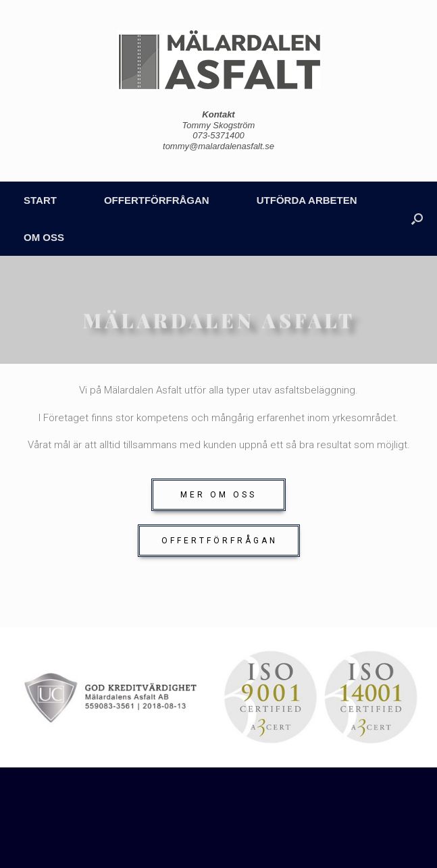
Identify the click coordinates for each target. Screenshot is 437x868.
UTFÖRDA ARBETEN (307, 200)
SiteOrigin (209, 840)
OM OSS (44, 237)
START (40, 200)
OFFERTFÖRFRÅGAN (157, 200)
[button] (218, 495)
